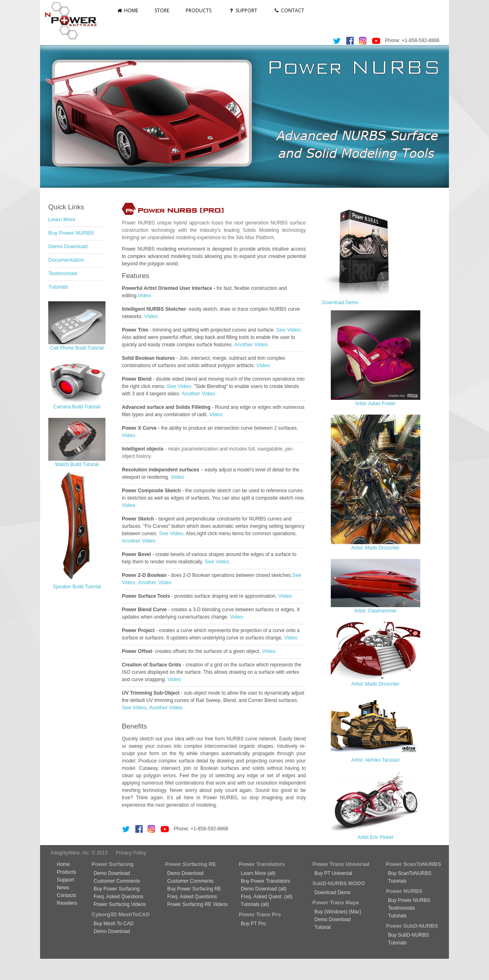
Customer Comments (117, 881)
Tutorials (58, 287)
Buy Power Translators (266, 881)
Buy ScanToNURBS (410, 873)
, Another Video (154, 582)
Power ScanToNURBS (414, 864)
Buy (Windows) (331, 912)
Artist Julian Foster (375, 404)
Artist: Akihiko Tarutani (375, 760)
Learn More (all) (258, 873)
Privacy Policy (131, 853)
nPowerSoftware (74, 20)
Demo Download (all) (264, 889)
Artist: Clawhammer (376, 611)
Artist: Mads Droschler (375, 548)
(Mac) (354, 912)
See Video (289, 330)
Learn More (62, 219)
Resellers (67, 903)
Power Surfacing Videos (120, 904)
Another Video (251, 344)
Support (242, 10)
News (63, 888)
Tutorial (323, 927)
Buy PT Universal (333, 873)
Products (199, 10)
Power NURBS (404, 891)
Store (162, 10)
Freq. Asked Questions (118, 897)
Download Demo (340, 303)
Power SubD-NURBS (412, 926)
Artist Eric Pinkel (375, 837)
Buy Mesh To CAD (114, 924)
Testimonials (63, 273)
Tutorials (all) (255, 904)
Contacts (66, 895)
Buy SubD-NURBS (408, 935)
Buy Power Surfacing (117, 889)
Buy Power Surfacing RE (194, 889)
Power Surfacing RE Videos (197, 904)
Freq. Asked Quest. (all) (267, 897)
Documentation (66, 260)
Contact (289, 10)
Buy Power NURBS (71, 233)
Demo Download (68, 246)
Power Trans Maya (335, 903)
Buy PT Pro (253, 924)
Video (145, 295)
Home (127, 10)
